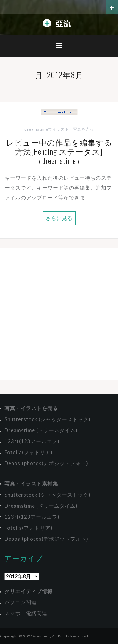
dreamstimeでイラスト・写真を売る (59, 129)
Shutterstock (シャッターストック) (48, 419)
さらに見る (59, 218)
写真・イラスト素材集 (31, 483)
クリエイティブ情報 (29, 591)
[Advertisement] (59, 314)
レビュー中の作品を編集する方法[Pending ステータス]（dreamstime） (59, 151)
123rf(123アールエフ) (32, 441)
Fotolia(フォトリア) (29, 452)
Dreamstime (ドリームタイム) (41, 430)
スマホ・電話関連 (26, 613)
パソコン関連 (21, 602)
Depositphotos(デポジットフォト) (46, 463)
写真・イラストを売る (31, 408)
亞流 (63, 23)
